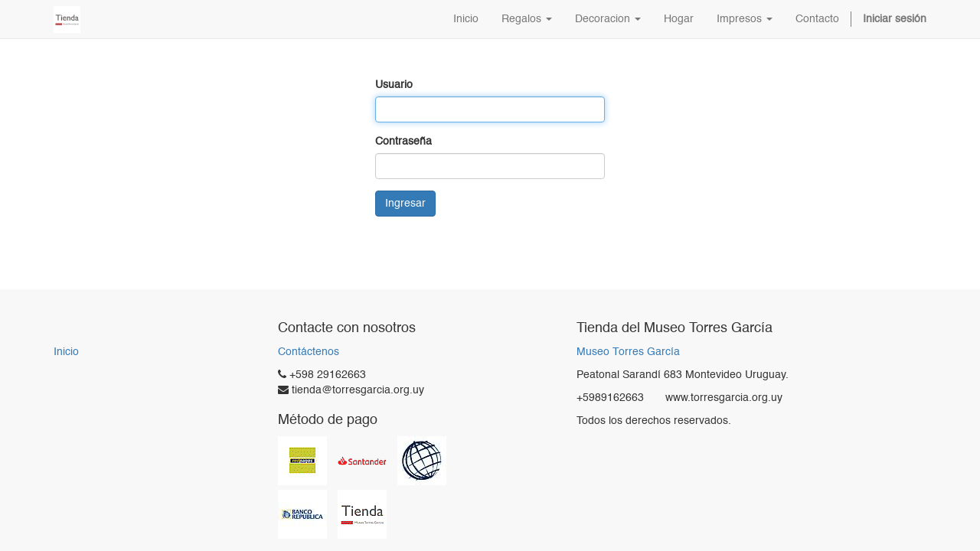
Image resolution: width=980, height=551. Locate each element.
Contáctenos (309, 352)
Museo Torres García (628, 352)
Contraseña (403, 142)
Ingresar (405, 204)
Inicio (66, 352)
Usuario (394, 85)
